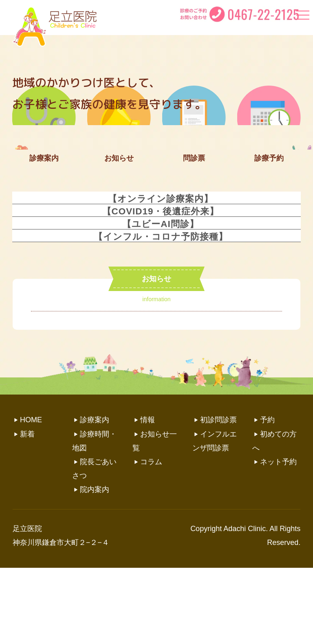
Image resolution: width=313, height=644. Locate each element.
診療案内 (95, 496)
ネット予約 (278, 538)
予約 (267, 496)
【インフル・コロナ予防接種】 (161, 313)
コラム (151, 538)
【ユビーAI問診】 (160, 300)
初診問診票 (218, 496)
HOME (31, 496)
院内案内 (95, 566)
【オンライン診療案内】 (161, 275)
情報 (148, 496)
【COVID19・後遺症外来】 (161, 288)
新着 (27, 510)
